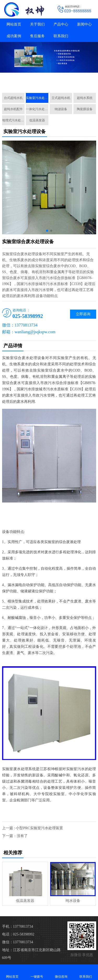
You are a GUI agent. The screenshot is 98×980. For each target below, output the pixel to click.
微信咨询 (61, 972)
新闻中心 (84, 24)
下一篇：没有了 (15, 836)
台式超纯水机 (13, 98)
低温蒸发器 (37, 120)
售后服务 (37, 36)
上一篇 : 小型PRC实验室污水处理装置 (33, 828)
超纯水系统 (85, 98)
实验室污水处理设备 (37, 98)
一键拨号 (37, 972)
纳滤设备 (61, 109)
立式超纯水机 (61, 98)
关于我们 (37, 24)
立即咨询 (83, 314)
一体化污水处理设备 (37, 109)
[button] (47, 83)
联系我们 (61, 36)
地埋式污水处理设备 (13, 120)
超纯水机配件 (13, 109)
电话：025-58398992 (18, 934)
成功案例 (14, 36)
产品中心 (61, 24)
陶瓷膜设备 (85, 109)
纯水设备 (73, 901)
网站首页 (14, 24)
